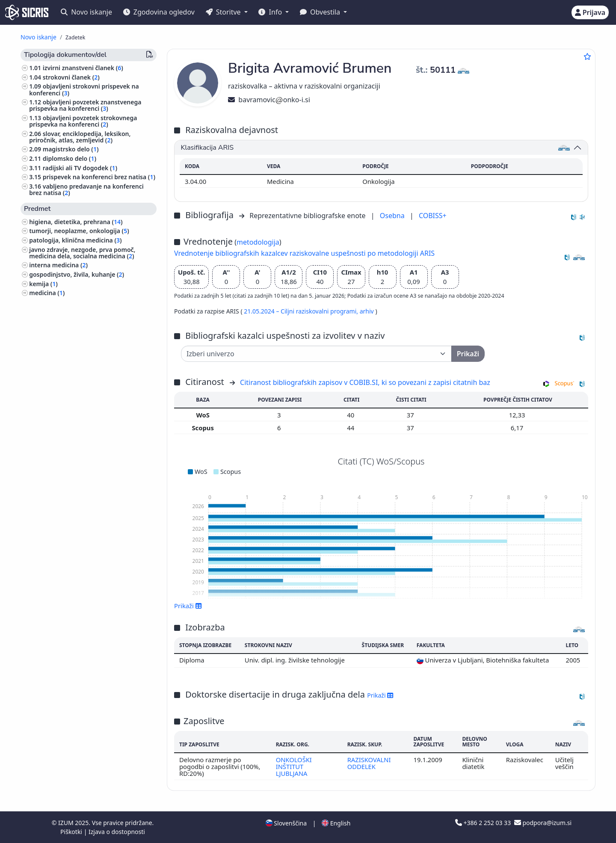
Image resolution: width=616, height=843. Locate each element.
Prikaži (188, 606)
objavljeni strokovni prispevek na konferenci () (84, 89)
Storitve (224, 12)
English (336, 823)
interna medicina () (58, 265)
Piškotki (72, 832)
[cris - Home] (27, 12)
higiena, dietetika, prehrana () (76, 222)
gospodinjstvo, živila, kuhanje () (77, 274)
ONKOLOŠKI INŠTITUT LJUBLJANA (294, 767)
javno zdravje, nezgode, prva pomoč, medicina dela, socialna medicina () (82, 253)
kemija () (43, 284)
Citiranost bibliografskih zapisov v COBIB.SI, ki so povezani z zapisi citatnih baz (365, 382)
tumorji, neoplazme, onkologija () (79, 231)
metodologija (258, 242)
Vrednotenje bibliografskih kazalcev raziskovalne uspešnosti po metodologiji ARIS (304, 253)
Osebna (393, 216)
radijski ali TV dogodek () (80, 168)
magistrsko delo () (71, 149)
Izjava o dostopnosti (117, 832)
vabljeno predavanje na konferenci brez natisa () (86, 189)
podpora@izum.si (543, 823)
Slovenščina (286, 823)
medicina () (47, 293)
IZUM (67, 823)
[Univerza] (316, 354)
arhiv (368, 311)
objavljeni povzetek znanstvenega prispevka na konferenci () (85, 105)
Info (271, 12)
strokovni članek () (71, 77)
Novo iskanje (86, 12)
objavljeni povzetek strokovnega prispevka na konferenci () (83, 121)
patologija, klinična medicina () (75, 240)
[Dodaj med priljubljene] (587, 56)
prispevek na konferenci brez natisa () (99, 177)
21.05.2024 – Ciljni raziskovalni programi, (302, 311)
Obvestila (321, 12)
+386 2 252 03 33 (484, 823)
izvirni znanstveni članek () (83, 68)
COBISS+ (433, 216)
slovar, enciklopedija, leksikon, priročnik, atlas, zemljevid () (80, 137)
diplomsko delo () (70, 158)
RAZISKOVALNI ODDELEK (369, 763)
